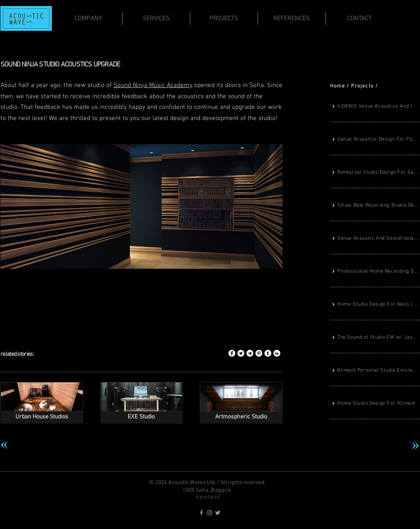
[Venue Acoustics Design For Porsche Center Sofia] (375, 140)
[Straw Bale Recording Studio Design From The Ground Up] (375, 206)
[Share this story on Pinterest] (259, 353)
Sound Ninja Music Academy (153, 85)
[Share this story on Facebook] (232, 353)
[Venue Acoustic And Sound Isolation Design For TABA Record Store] (375, 239)
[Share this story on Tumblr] (268, 353)
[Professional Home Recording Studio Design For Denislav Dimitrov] (375, 272)
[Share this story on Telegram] (250, 353)
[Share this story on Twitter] (241, 353)
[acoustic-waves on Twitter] (218, 513)
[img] (241, 403)
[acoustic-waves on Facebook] (201, 513)
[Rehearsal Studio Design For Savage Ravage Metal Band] (375, 173)
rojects (364, 86)
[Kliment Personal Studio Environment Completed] (375, 371)
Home (337, 86)
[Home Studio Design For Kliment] (375, 404)
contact (208, 497)
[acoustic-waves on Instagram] (210, 513)
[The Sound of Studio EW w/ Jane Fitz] (375, 338)
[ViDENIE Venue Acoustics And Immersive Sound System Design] (375, 107)
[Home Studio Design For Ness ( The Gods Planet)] (375, 305)
